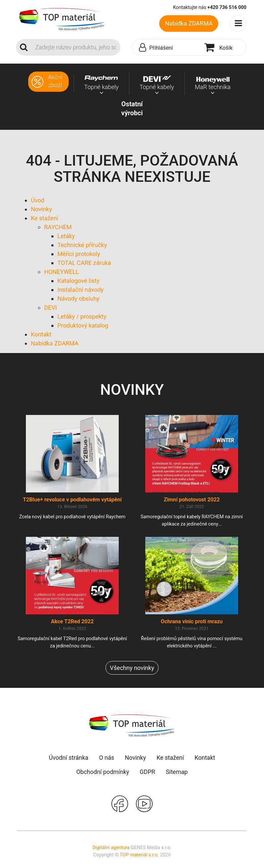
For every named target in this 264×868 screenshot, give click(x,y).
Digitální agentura (111, 848)
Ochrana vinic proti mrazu (192, 621)
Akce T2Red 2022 (72, 621)
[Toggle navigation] (238, 24)
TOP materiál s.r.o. (139, 855)
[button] (167, 48)
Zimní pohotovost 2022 (192, 500)
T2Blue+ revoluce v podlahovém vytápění (72, 500)
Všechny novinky (132, 668)
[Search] (76, 47)
